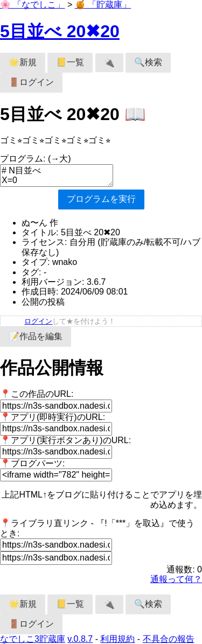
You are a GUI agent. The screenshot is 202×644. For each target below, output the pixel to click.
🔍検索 (148, 62)
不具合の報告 (169, 639)
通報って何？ (176, 579)
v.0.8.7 (80, 639)
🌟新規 (23, 62)
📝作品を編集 (36, 336)
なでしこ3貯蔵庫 (33, 639)
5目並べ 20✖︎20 (60, 31)
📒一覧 (70, 62)
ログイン (38, 321)
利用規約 (117, 639)
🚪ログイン (31, 82)
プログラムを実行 (101, 199)
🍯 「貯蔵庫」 (103, 5)
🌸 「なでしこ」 (32, 5)
